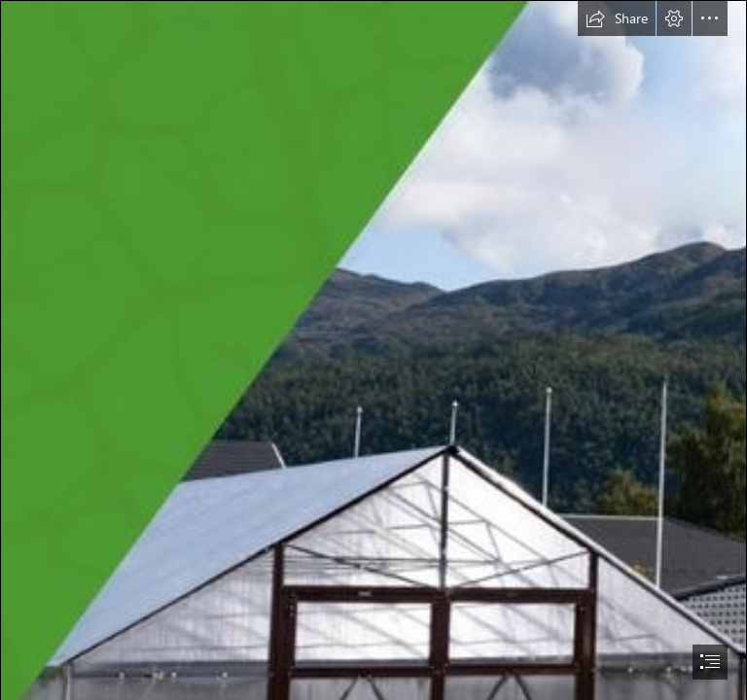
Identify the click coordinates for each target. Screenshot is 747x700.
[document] (373, 350)
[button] (617, 18)
